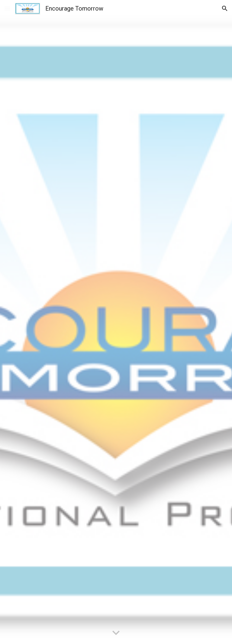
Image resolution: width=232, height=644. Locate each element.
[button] (7, 8)
